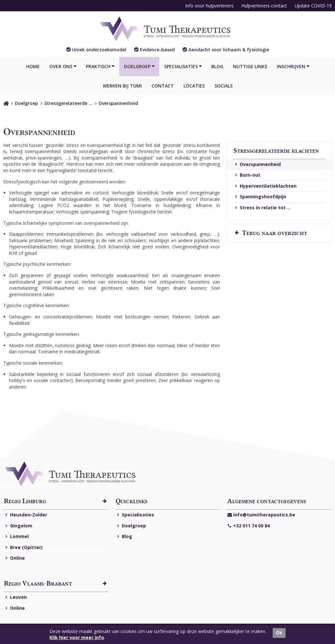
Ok (279, 633)
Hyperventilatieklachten (265, 186)
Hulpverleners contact (264, 6)
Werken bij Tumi (122, 86)
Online (14, 558)
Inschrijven (291, 66)
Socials (224, 86)
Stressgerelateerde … (68, 103)
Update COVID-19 (313, 6)
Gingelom (18, 526)
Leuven (15, 597)
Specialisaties (181, 66)
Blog (217, 66)
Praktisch (98, 66)
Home (33, 66)
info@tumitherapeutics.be (261, 515)
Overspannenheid (118, 103)
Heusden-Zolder (26, 515)
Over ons (61, 66)
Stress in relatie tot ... (262, 208)
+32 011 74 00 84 (248, 526)
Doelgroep (137, 66)
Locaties (194, 86)
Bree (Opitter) (23, 548)
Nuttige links (250, 66)
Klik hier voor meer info (77, 637)
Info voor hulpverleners (209, 6)
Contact (163, 86)
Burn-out (247, 175)
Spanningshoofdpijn (260, 197)
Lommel (16, 537)
